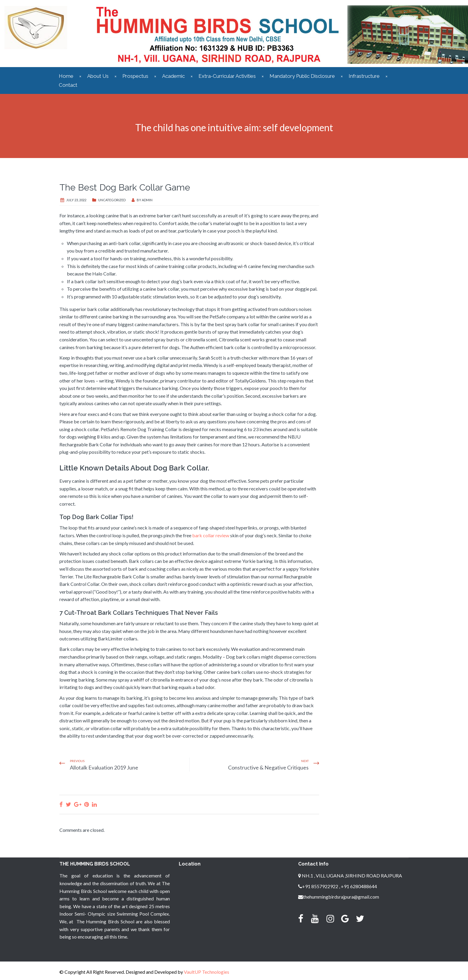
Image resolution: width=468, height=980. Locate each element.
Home (66, 76)
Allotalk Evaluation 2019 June (104, 767)
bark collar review (211, 535)
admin (147, 200)
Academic (173, 76)
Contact (68, 85)
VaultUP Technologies (207, 972)
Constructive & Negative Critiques (268, 767)
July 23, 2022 (76, 200)
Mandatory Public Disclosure (302, 76)
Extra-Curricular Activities (227, 76)
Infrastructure (364, 76)
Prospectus (135, 76)
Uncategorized (112, 200)
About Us (98, 76)
